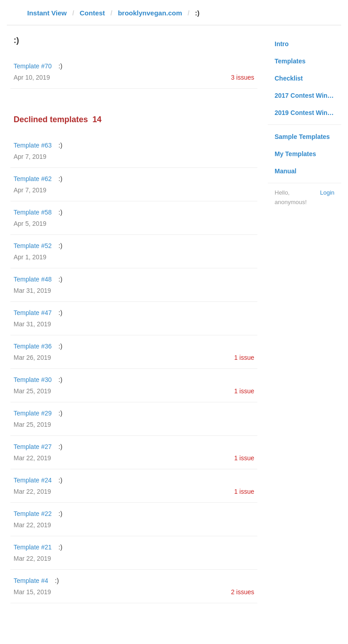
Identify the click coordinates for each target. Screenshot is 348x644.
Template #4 (31, 581)
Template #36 (33, 346)
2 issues (243, 592)
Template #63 (33, 145)
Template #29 (33, 413)
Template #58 (33, 212)
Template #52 (33, 246)
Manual (285, 171)
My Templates (295, 154)
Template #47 (33, 313)
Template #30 (33, 380)
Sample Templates (302, 137)
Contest (92, 13)
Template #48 (33, 279)
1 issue (244, 358)
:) (60, 66)
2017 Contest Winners (308, 95)
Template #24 (33, 480)
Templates (290, 61)
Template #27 (33, 447)
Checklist (289, 78)
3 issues (243, 77)
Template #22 (33, 514)
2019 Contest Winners (308, 113)
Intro (282, 44)
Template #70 (33, 66)
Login (327, 193)
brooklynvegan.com (150, 13)
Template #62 (33, 179)
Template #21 (33, 547)
